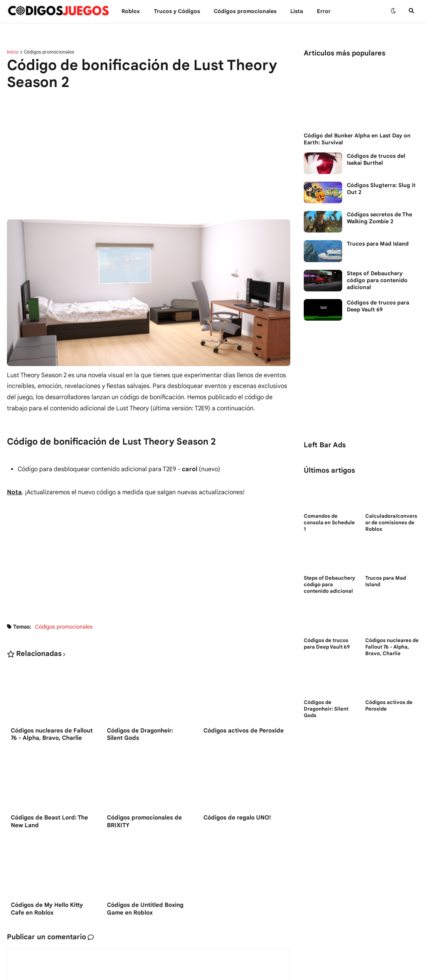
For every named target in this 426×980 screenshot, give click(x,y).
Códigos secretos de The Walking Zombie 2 (379, 218)
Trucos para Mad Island (378, 244)
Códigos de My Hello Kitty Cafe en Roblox (47, 910)
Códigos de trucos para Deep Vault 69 (378, 306)
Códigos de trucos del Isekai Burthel (376, 159)
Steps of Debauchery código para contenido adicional (377, 280)
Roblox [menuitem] (131, 11)
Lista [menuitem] (297, 11)
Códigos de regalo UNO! (237, 818)
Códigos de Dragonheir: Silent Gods (140, 734)
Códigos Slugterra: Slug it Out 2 (381, 189)
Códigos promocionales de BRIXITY (144, 822)
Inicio (13, 52)
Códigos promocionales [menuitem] (245, 11)
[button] (393, 11)
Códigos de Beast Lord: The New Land (49, 822)
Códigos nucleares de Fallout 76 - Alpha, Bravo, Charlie (52, 734)
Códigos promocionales (49, 52)
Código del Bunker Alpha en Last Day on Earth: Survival (357, 139)
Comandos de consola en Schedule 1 (329, 523)
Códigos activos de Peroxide (244, 731)
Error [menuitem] (324, 11)
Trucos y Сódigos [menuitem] (177, 11)
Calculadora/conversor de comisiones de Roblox (391, 523)
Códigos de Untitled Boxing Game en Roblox (145, 910)
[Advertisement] (149, 156)
